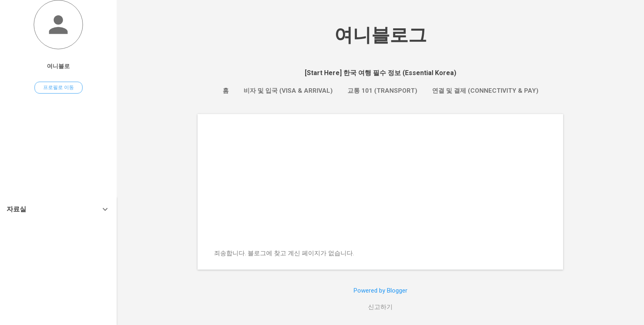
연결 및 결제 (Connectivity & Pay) (485, 91)
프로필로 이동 (59, 87)
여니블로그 (381, 35)
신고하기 (380, 307)
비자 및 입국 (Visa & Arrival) (288, 91)
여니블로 (58, 66)
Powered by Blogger (381, 291)
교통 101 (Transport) (382, 91)
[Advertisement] (380, 188)
